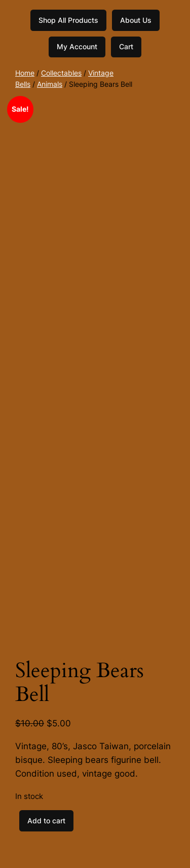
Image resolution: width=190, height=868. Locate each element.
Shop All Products (68, 20)
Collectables (61, 73)
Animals (50, 84)
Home (25, 73)
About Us (136, 20)
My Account (77, 46)
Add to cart (46, 821)
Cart (126, 46)
